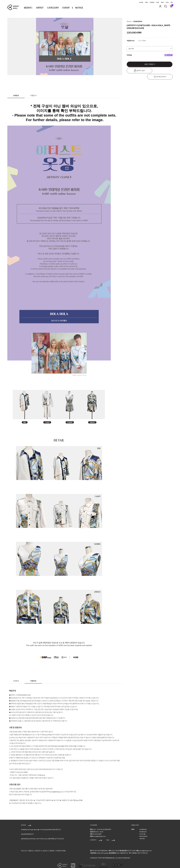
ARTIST (40, 8)
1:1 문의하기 (96, 836)
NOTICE (79, 8)
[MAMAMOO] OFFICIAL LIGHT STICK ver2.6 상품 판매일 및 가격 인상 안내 (42, 834)
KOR (158, 2)
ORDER (152, 2)
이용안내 (33, 91)
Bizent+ (129, 21)
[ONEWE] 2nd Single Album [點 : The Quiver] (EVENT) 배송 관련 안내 (41, 825)
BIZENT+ (28, 8)
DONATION (138, 21)
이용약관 (52, 846)
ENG (162, 2)
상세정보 (16, 91)
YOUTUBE (142, 830)
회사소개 (24, 846)
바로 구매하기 (150, 64)
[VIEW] (106, 849)
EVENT (66, 8)
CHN (167, 2)
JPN (172, 2)
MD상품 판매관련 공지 (27, 830)
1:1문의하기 (38, 846)
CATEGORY (53, 8)
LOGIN (141, 2)
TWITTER (142, 834)
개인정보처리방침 (61, 846)
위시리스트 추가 (161, 71)
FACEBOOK (143, 827)
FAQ (111, 836)
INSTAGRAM (143, 832)
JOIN (146, 2)
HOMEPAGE (143, 825)
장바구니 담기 (138, 71)
